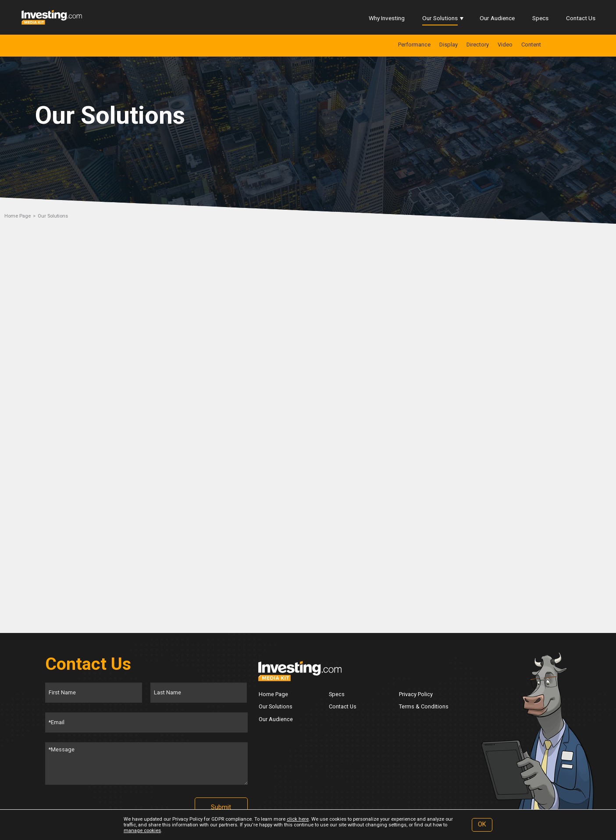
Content (531, 45)
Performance (414, 45)
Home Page (18, 216)
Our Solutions (440, 18)
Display (449, 45)
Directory (478, 45)
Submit (221, 807)
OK (482, 824)
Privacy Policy (416, 694)
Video (505, 45)
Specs (540, 18)
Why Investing (387, 18)
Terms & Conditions (424, 706)
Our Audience (497, 18)
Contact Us (581, 18)
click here (298, 819)
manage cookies (142, 831)
